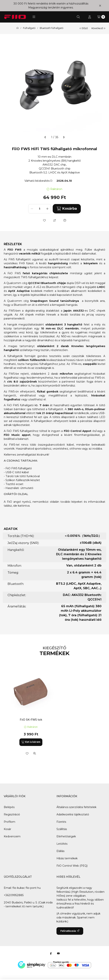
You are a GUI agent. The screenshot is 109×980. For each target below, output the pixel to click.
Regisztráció (12, 814)
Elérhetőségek (66, 836)
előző (84, 28)
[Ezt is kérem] (31, 742)
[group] (54, 712)
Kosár (7, 829)
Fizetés (61, 822)
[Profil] (90, 17)
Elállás (60, 851)
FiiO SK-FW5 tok (31, 720)
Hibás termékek (67, 858)
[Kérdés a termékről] (65, 220)
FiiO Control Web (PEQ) (72, 866)
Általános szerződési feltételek (76, 807)
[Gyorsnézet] (35, 753)
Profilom (10, 822)
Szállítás (62, 829)
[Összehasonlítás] (55, 220)
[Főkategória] (18, 28)
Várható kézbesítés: (39, 181)
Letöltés (62, 844)
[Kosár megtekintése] (101, 17)
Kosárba (67, 209)
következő (98, 28)
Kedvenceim (12, 836)
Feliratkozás (70, 931)
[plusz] (47, 209)
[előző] (45, 137)
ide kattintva (21, 506)
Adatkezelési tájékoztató (73, 814)
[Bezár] (100, 6)
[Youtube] (58, 954)
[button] (34, 17)
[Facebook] (51, 954)
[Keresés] (78, 17)
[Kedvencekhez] (44, 220)
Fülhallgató (29, 28)
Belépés (9, 807)
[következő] (64, 137)
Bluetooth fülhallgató (51, 28)
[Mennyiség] (40, 209)
